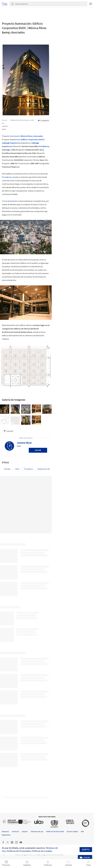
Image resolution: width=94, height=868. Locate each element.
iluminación (15, 136)
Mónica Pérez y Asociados (32, 136)
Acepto (86, 850)
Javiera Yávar (24, 443)
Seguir (38, 450)
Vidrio (17, 469)
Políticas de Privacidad (18, 851)
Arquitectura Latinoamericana (48, 469)
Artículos (7, 469)
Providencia (44, 146)
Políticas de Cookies (42, 851)
